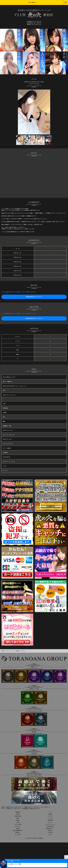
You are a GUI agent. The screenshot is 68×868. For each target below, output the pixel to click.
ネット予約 (18, 835)
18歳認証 (18, 812)
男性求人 (18, 833)
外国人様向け (50, 826)
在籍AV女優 (18, 816)
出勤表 (18, 814)
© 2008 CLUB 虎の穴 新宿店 (34, 838)
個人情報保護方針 (18, 831)
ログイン (50, 822)
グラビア (50, 816)
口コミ (50, 835)
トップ (50, 812)
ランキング (50, 818)
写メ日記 (50, 833)
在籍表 (50, 814)
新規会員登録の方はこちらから (34, 297)
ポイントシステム (50, 824)
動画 (18, 818)
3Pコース (18, 826)
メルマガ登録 (18, 824)
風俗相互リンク (50, 828)
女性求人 (50, 831)
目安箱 (18, 828)
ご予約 (18, 822)
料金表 (18, 820)
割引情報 (50, 820)
